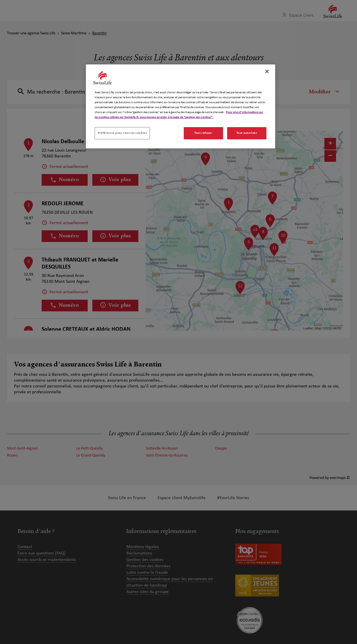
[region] (181, 106)
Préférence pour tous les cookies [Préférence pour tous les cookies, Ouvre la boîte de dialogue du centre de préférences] (122, 133)
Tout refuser (203, 133)
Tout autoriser (247, 133)
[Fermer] (267, 71)
